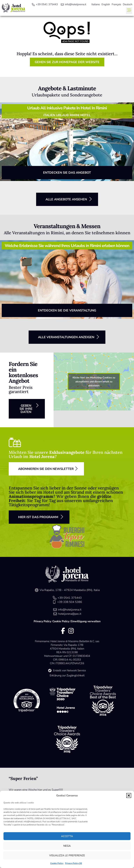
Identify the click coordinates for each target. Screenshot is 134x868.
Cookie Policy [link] (57, 863)
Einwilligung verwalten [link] (85, 621)
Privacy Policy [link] (42, 621)
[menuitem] (96, 4)
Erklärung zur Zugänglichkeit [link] (67, 675)
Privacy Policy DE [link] (74, 863)
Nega (67, 846)
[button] (129, 796)
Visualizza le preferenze (67, 855)
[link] (14, 8)
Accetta (67, 836)
